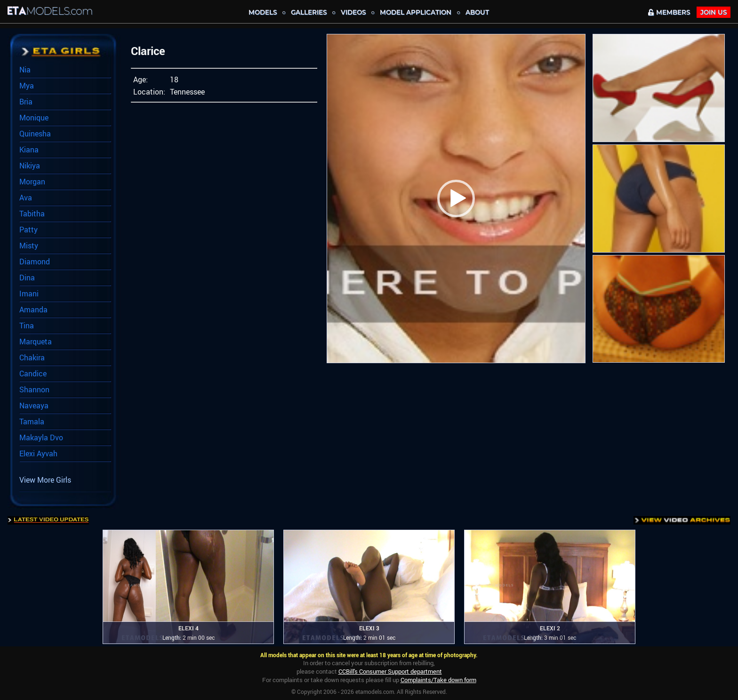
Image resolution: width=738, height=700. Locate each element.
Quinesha (35, 134)
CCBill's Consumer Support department (390, 671)
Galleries (309, 12)
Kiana (29, 150)
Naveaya (34, 406)
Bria (26, 102)
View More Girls (45, 480)
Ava (26, 198)
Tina (27, 326)
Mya (27, 86)
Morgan (32, 182)
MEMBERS (669, 12)
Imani (29, 294)
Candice (33, 374)
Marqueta (36, 342)
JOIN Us (714, 12)
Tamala (32, 422)
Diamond (35, 262)
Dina (27, 278)
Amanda (33, 310)
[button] (456, 199)
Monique (34, 118)
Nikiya (30, 166)
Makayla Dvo (41, 437)
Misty (29, 246)
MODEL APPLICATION (416, 12)
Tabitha (32, 214)
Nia (25, 70)
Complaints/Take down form (438, 680)
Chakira (32, 358)
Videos (353, 12)
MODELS (263, 12)
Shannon (34, 390)
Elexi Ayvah (38, 453)
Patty (28, 230)
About (477, 12)
